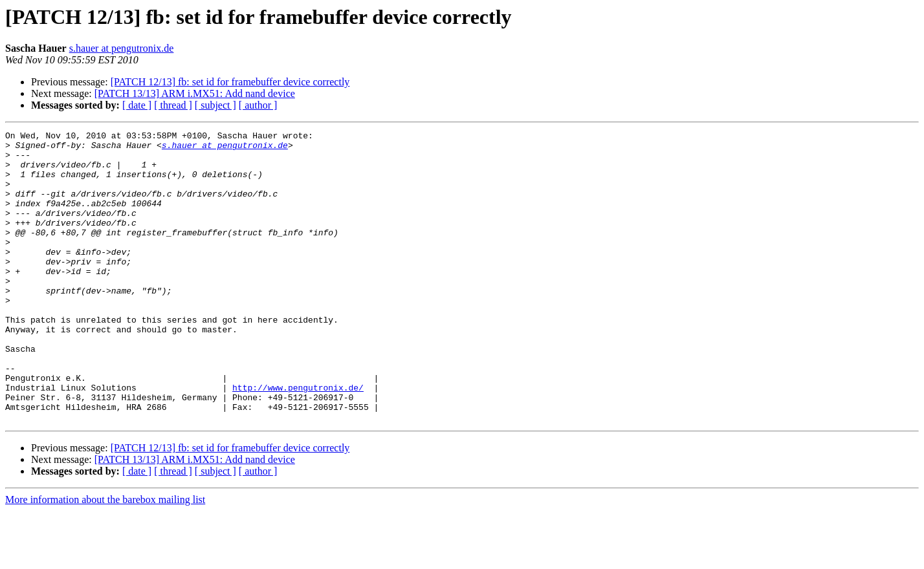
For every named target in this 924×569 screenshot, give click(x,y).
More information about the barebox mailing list (105, 558)
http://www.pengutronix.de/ (298, 440)
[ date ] (137, 105)
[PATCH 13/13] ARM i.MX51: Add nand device (195, 93)
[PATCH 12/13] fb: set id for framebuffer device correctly (230, 82)
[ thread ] (173, 105)
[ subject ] (215, 105)
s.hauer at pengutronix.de (122, 48)
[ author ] (258, 105)
